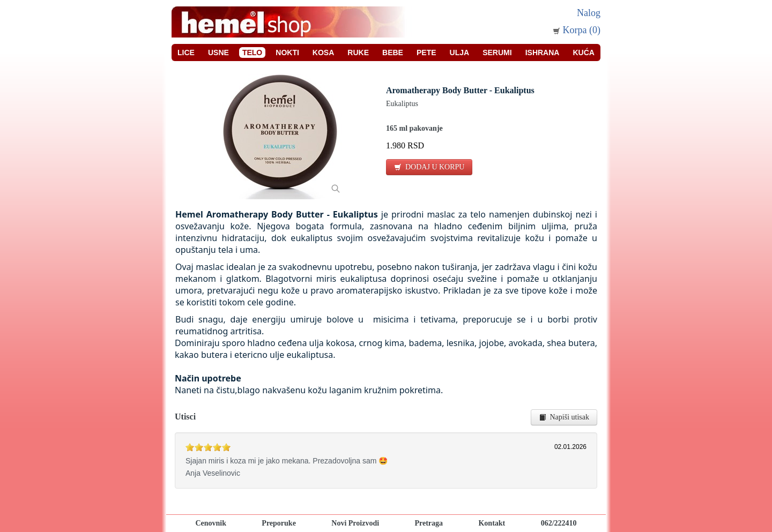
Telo (252, 53)
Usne (218, 53)
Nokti (287, 53)
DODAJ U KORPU (429, 167)
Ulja (460, 53)
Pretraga (429, 523)
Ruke (358, 53)
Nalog (589, 13)
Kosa (323, 53)
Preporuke (279, 523)
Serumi (497, 53)
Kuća (583, 53)
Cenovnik (211, 523)
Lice (186, 53)
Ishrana (543, 53)
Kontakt (492, 523)
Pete (426, 53)
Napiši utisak (564, 417)
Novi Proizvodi (355, 523)
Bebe (393, 53)
